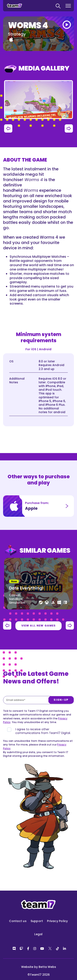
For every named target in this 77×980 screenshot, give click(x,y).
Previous (8, 128)
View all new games (38, 626)
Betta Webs (47, 967)
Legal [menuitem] (38, 934)
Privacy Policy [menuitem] (57, 921)
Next (69, 128)
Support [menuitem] (37, 921)
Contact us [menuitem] (18, 921)
